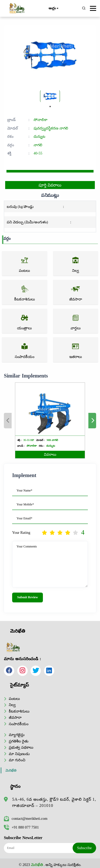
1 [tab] (50, 107)
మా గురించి (17, 760)
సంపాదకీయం (19, 724)
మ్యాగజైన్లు (17, 735)
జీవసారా (15, 717)
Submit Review (28, 597)
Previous (8, 421)
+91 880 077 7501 (21, 827)
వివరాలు (50, 455)
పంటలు (14, 699)
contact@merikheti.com (26, 818)
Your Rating (21, 533)
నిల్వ (12, 705)
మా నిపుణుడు (19, 754)
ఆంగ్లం (53, 9)
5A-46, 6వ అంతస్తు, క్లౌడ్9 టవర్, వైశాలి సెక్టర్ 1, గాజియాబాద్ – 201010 (54, 802)
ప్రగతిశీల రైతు (19, 741)
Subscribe (84, 848)
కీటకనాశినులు (19, 711)
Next (92, 421)
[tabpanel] (50, 96)
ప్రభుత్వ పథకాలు (21, 747)
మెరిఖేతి (11, 770)
